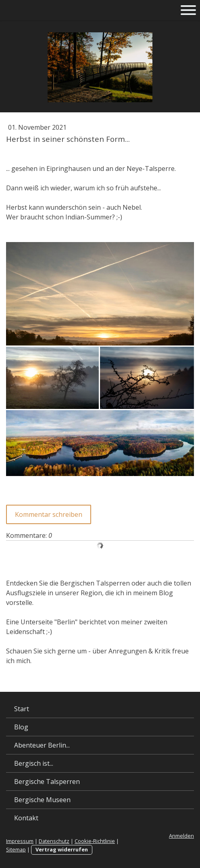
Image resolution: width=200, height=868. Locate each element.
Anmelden (181, 836)
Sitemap (16, 849)
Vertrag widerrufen (62, 849)
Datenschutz (54, 841)
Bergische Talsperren (47, 782)
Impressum (20, 841)
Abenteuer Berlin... (42, 745)
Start (22, 709)
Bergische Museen (42, 800)
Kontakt (26, 818)
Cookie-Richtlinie (95, 841)
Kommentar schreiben (49, 514)
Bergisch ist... (34, 763)
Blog (21, 727)
